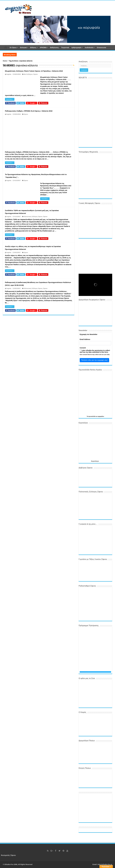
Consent (83, 348)
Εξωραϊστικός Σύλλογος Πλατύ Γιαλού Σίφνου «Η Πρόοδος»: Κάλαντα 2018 (34, 71)
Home (5, 61)
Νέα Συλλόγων (28, 74)
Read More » (10, 99)
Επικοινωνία (101, 48)
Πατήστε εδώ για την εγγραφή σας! (94, 360)
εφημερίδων (101, 416)
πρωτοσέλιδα (92, 416)
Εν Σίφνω (13, 48)
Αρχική (6, 47)
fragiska (9, 74)
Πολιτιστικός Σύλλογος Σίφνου (33, 217)
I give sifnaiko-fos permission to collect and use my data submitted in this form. (95, 351)
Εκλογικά (23, 48)
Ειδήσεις (33, 48)
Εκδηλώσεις (54, 48)
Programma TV (84, 672)
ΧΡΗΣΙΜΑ (43, 48)
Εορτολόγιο (95, 461)
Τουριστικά (65, 48)
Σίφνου (35, 74)
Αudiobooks (89, 48)
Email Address (85, 339)
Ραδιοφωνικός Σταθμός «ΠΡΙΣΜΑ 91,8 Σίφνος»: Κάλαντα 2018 (29, 111)
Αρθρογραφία (76, 48)
